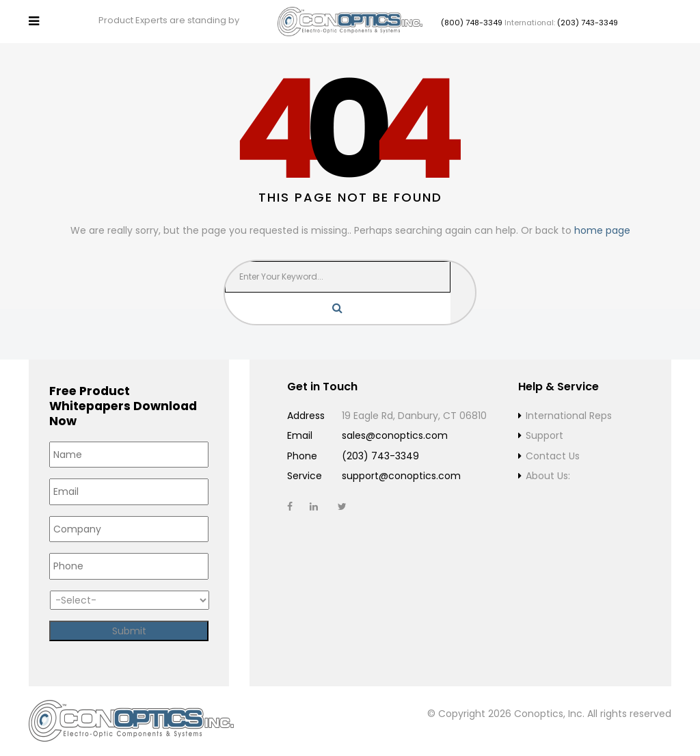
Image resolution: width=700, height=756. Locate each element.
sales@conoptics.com (395, 435)
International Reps (569, 416)
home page (602, 230)
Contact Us (553, 456)
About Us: (548, 476)
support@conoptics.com (401, 476)
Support (544, 435)
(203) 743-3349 (588, 23)
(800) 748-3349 (472, 23)
